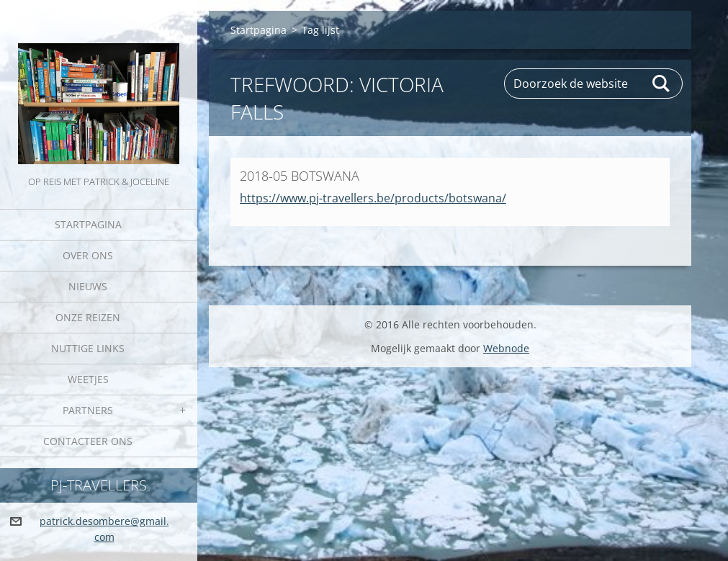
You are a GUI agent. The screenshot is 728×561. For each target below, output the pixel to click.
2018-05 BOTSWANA (300, 176)
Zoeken (662, 84)
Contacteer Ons (88, 441)
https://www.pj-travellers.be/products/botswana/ (373, 198)
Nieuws (88, 286)
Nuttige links (88, 348)
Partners (88, 410)
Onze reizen (88, 317)
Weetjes (88, 379)
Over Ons (88, 255)
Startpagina (88, 224)
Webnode (506, 348)
